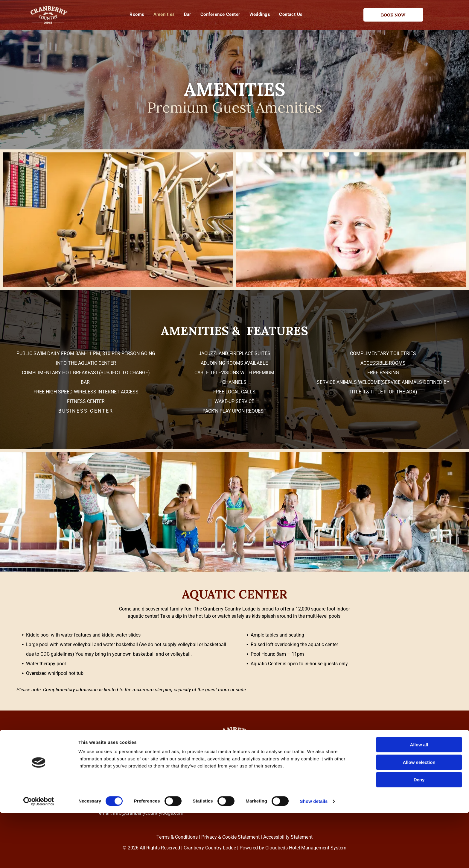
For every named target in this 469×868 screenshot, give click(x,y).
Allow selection (419, 817)
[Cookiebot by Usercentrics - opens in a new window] (39, 856)
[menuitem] (137, 15)
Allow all (419, 800)
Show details (314, 856)
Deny (419, 835)
